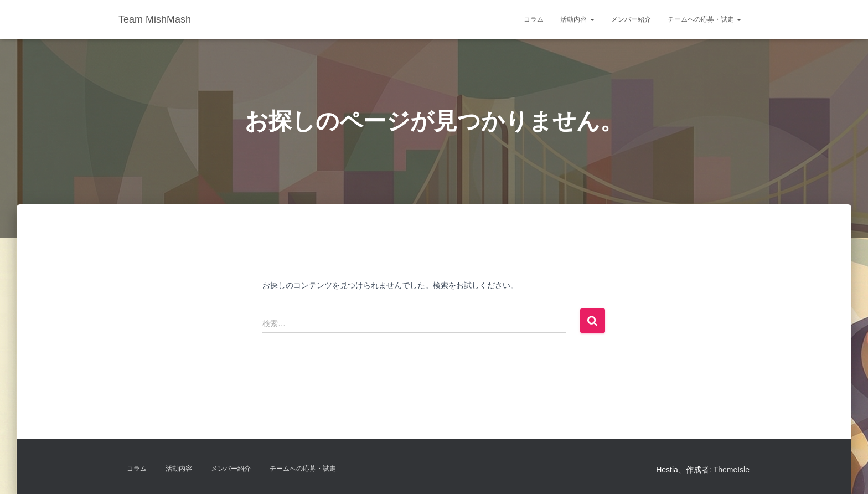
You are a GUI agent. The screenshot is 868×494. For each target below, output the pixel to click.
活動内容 (577, 19)
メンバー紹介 (631, 19)
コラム (534, 19)
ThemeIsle (732, 470)
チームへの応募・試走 (704, 19)
